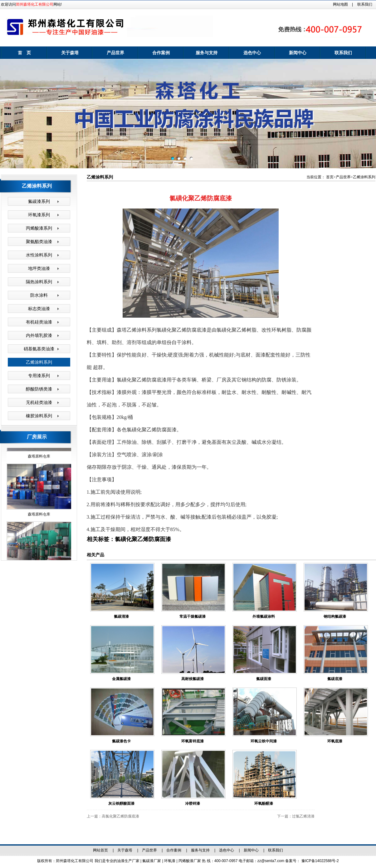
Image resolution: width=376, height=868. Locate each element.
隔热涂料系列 (39, 282)
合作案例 (161, 53)
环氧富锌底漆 (193, 741)
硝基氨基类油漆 (39, 349)
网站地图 (340, 4)
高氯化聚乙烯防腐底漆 (120, 816)
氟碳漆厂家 (152, 861)
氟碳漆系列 (39, 201)
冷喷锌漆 (193, 803)
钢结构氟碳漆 (335, 616)
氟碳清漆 (121, 616)
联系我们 (365, 4)
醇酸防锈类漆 (39, 389)
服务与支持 (207, 53)
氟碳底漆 (335, 679)
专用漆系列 (39, 376)
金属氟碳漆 (121, 679)
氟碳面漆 (264, 679)
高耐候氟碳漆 (193, 679)
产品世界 (115, 53)
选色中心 (252, 53)
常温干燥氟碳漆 (193, 616)
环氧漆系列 (39, 215)
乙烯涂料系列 (39, 362)
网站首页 (100, 850)
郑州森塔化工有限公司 (35, 4)
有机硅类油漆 (39, 322)
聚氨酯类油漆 (39, 242)
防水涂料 (39, 295)
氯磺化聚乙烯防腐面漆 (143, 539)
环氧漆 (170, 861)
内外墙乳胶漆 (39, 335)
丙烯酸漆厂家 (190, 861)
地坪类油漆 (39, 268)
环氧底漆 (335, 741)
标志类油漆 (39, 309)
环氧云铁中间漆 (264, 741)
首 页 (24, 53)
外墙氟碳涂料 (264, 616)
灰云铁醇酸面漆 (121, 803)
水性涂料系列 (39, 255)
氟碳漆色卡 (121, 741)
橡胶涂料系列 (39, 416)
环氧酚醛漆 (264, 803)
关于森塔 (70, 53)
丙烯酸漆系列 (39, 228)
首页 (330, 177)
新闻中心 (298, 53)
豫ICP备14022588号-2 (320, 861)
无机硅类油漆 (39, 402)
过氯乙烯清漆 (303, 816)
